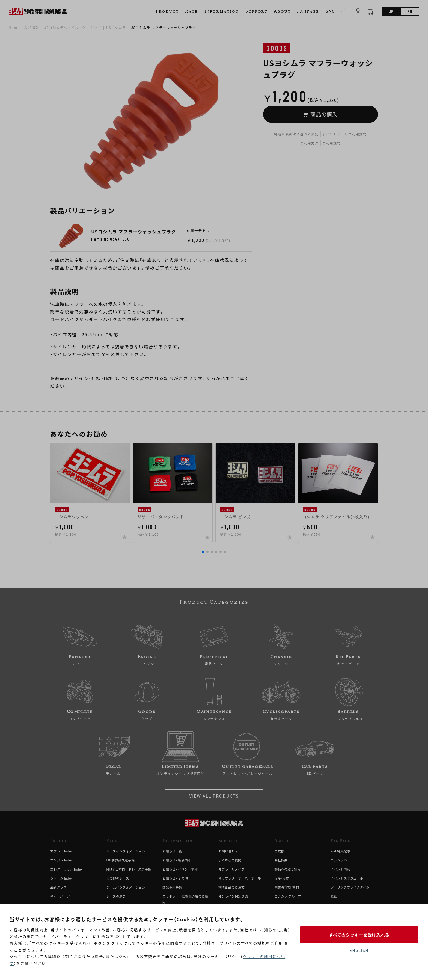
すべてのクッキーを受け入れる (359, 935)
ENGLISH (359, 950)
